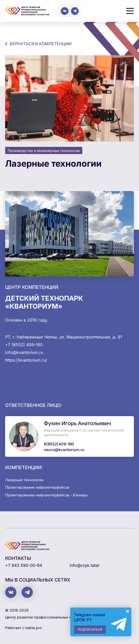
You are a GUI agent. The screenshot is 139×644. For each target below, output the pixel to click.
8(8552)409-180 (59, 444)
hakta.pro (33, 628)
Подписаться (90, 629)
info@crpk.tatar (85, 565)
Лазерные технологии (24, 480)
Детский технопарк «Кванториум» (44, 302)
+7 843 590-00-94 (24, 565)
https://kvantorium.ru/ (26, 360)
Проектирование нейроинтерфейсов (37, 487)
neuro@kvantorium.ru (64, 450)
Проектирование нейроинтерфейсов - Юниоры (46, 495)
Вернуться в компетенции (41, 44)
